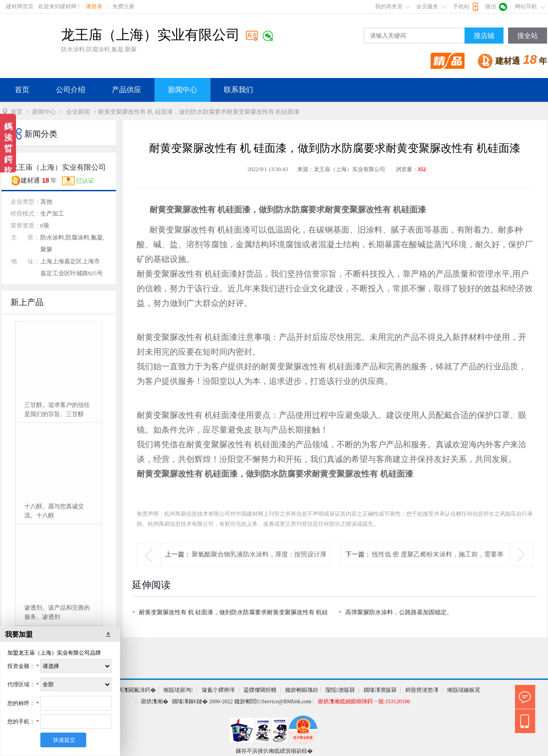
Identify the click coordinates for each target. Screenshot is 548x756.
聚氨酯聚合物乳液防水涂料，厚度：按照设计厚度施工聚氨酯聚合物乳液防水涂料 (259, 566)
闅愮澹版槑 (340, 690)
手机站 (461, 6)
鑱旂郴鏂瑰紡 (302, 690)
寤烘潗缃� (155, 701)
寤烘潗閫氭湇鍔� (134, 690)
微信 (491, 6)
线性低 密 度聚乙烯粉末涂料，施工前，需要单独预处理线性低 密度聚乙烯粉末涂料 (438, 566)
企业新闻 (78, 112)
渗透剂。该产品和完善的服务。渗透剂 (57, 612)
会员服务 (427, 6)
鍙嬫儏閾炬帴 (260, 690)
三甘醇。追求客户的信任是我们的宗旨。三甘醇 (57, 409)
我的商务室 (389, 6)
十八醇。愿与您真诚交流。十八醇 (54, 511)
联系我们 (238, 90)
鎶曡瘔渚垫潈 (422, 690)
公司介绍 (71, 90)
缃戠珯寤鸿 (178, 690)
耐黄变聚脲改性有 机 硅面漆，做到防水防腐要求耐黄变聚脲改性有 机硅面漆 (234, 614)
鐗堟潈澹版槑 (380, 690)
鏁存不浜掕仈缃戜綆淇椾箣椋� (274, 751)
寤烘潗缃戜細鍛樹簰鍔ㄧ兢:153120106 (364, 701)
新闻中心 (183, 90)
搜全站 (528, 36)
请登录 (94, 6)
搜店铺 (484, 36)
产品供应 (127, 90)
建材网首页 (20, 6)
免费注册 (123, 6)
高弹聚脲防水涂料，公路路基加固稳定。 (399, 612)
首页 (22, 90)
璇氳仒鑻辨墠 (218, 690)
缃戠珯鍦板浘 (464, 690)
